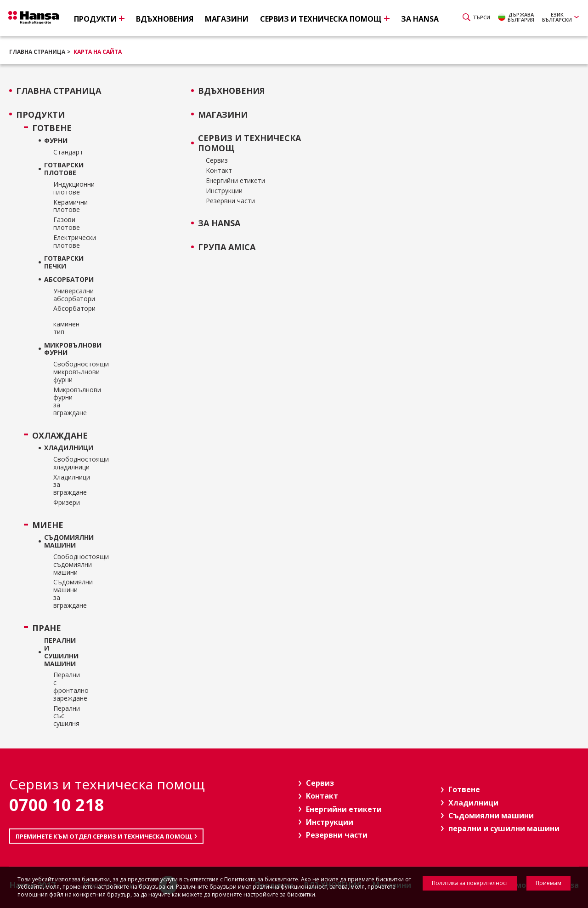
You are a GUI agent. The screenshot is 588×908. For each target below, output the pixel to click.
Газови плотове (61, 224)
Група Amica (227, 247)
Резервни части (230, 201)
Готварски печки (57, 263)
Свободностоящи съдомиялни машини (61, 565)
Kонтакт (219, 171)
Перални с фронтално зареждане (61, 687)
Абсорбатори (57, 280)
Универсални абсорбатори (61, 295)
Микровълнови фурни (57, 349)
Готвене (51, 128)
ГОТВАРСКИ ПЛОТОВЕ (57, 169)
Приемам (548, 883)
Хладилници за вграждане (61, 485)
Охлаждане (51, 436)
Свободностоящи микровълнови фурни (61, 372)
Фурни (56, 141)
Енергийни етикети (235, 181)
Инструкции (224, 191)
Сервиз (217, 161)
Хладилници (57, 448)
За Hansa (219, 223)
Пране (47, 628)
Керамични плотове (61, 206)
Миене (48, 525)
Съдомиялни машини (57, 542)
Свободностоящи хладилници (61, 463)
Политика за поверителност (470, 883)
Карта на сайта (98, 52)
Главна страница (37, 52)
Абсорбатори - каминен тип (61, 320)
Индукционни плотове (61, 188)
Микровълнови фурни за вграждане (61, 402)
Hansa (39, 19)
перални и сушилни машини (57, 652)
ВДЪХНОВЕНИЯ (232, 91)
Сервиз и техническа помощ (249, 143)
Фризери (61, 503)
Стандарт (61, 152)
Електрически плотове (61, 242)
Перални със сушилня (61, 716)
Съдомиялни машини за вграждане (61, 594)
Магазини (223, 115)
